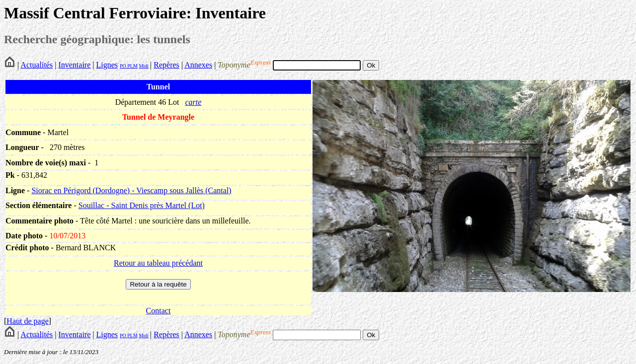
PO (123, 66)
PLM (132, 66)
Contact (159, 311)
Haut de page (27, 321)
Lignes (107, 65)
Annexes (198, 65)
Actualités (37, 65)
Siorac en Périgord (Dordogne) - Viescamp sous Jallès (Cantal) (131, 190)
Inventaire (74, 65)
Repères (166, 65)
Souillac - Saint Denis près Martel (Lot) (142, 205)
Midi (143, 66)
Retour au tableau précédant (158, 263)
